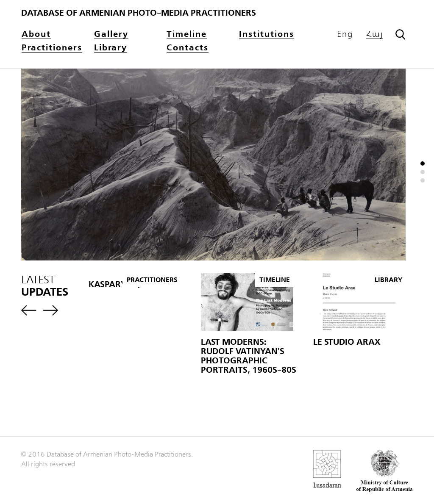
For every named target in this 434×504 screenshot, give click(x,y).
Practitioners (52, 48)
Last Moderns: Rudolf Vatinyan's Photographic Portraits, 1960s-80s (249, 356)
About (36, 35)
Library (111, 48)
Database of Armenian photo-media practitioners (139, 13)
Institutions (267, 35)
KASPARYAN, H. (120, 284)
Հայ (375, 35)
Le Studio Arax (347, 342)
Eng (345, 34)
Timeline (187, 35)
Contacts (188, 48)
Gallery (111, 35)
